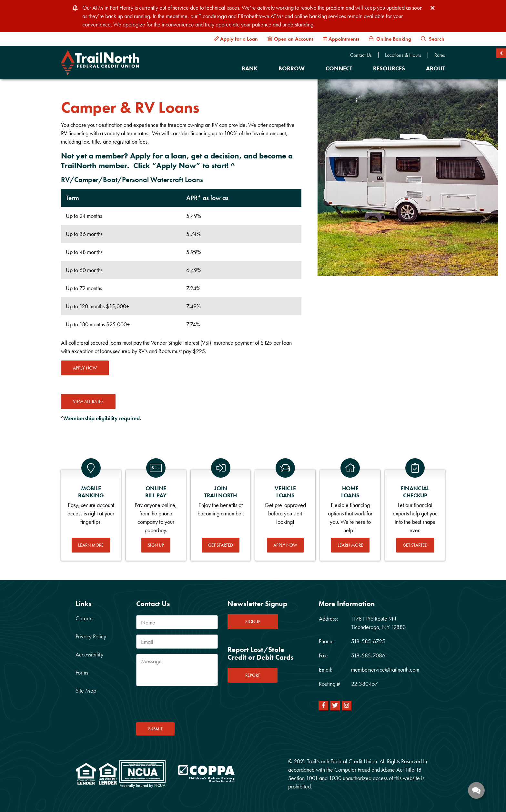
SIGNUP (253, 622)
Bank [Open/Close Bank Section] (250, 68)
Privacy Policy (91, 636)
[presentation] (185, 706)
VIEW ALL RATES (88, 401)
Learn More (91, 545)
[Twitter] (335, 705)
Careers (84, 618)
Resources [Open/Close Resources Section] (389, 68)
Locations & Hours (403, 55)
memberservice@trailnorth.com (385, 670)
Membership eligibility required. (103, 418)
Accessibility (89, 654)
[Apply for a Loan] (236, 39)
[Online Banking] (390, 39)
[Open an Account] (290, 39)
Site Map (86, 690)
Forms (82, 672)
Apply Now (85, 368)
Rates (440, 55)
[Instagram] (347, 705)
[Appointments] (341, 39)
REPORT (253, 675)
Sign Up (156, 545)
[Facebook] (323, 705)
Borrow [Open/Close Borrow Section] (292, 68)
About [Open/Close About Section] (435, 68)
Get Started (221, 545)
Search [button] (433, 39)
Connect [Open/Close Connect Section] (339, 68)
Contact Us (361, 55)
